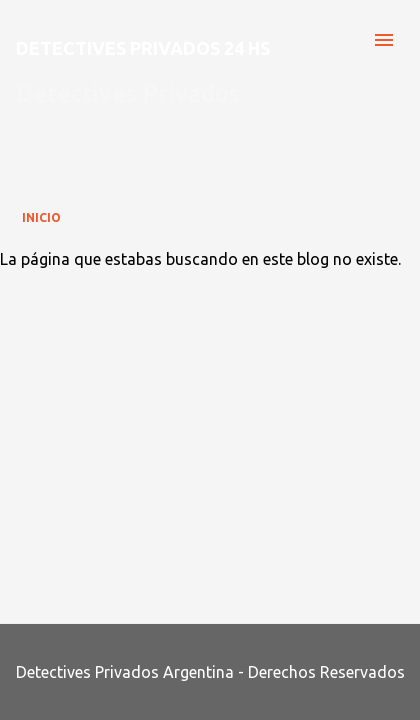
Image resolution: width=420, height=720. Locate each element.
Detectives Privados (128, 93)
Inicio (41, 217)
